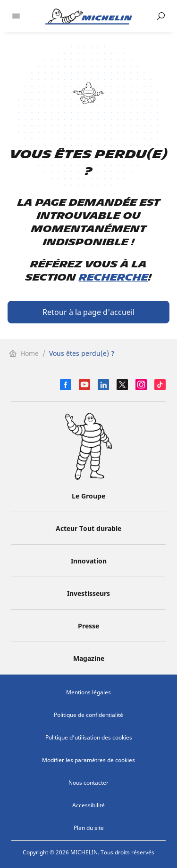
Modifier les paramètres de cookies (88, 760)
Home (24, 353)
